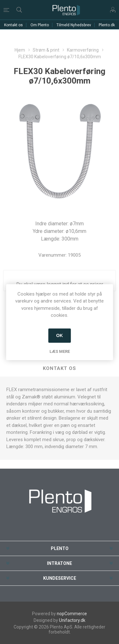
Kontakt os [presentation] (60, 368)
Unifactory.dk (72, 620)
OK (60, 335)
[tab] (60, 369)
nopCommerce (72, 614)
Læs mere (60, 351)
